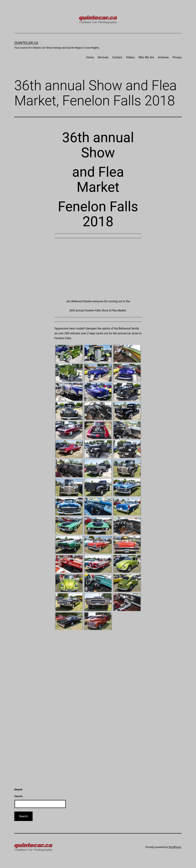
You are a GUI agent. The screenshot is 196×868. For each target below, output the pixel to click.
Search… (19, 796)
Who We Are (146, 57)
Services (103, 57)
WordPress (175, 847)
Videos (130, 57)
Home (90, 57)
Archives (163, 57)
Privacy (177, 57)
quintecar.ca (26, 43)
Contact (117, 57)
